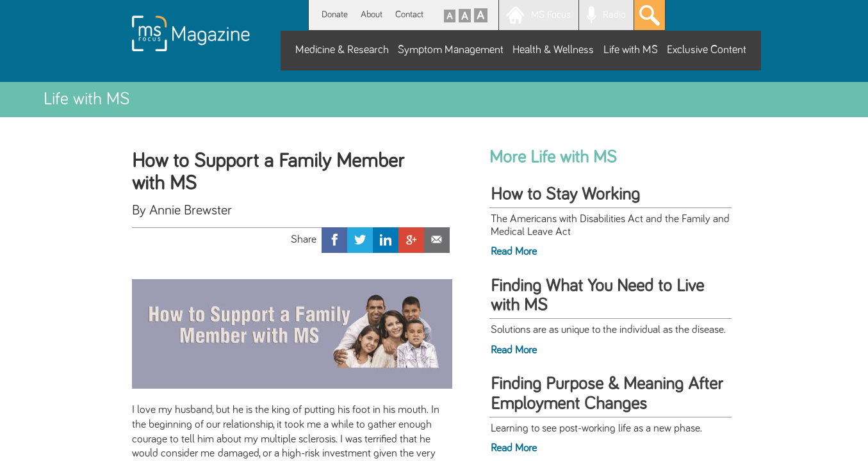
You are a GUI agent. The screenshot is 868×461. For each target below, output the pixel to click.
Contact (409, 14)
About (372, 14)
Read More (514, 252)
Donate (335, 14)
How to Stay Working (565, 195)
